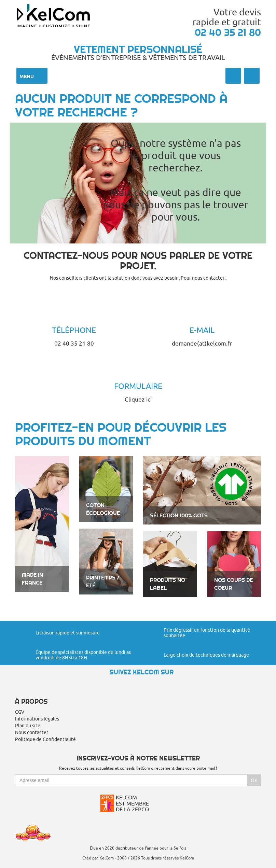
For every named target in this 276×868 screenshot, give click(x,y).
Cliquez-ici (138, 400)
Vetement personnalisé (138, 49)
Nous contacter (32, 732)
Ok (254, 780)
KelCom (107, 858)
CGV (20, 712)
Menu (32, 76)
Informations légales (37, 719)
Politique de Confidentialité (45, 739)
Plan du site (28, 726)
